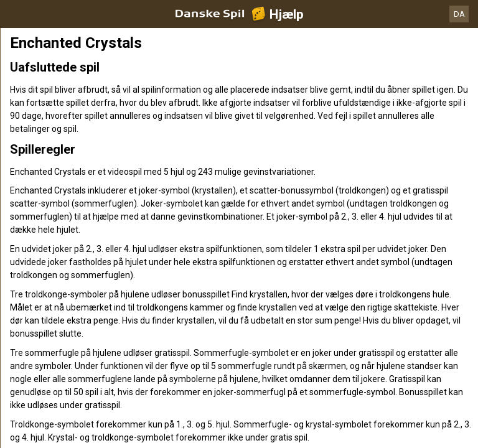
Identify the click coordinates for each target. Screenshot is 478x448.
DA (459, 14)
